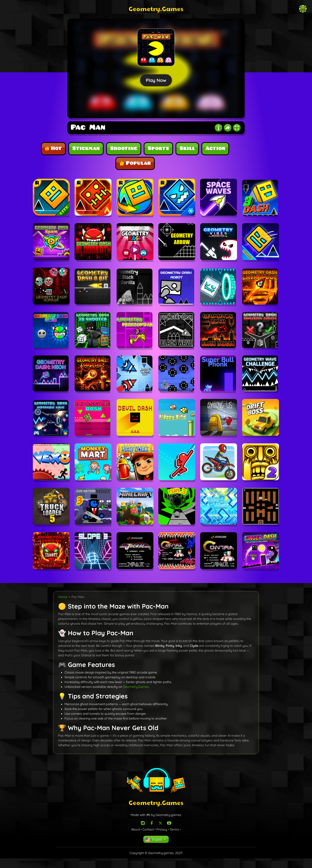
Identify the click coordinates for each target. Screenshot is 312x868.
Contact (148, 829)
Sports (158, 149)
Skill (187, 149)
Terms (174, 829)
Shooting (124, 149)
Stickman (86, 149)
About (136, 829)
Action (215, 149)
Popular (135, 163)
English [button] (154, 840)
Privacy (162, 829)
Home (63, 597)
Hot (53, 148)
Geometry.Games (136, 687)
